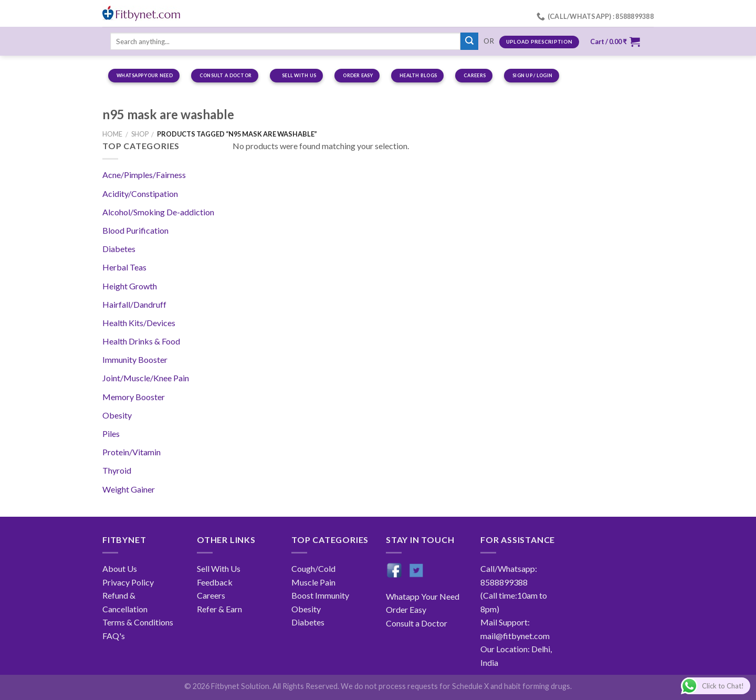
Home (112, 134)
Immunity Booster (135, 359)
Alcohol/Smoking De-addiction (158, 212)
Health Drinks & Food (141, 341)
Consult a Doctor (417, 623)
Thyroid (117, 470)
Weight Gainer (129, 489)
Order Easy (406, 609)
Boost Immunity (320, 595)
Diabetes (119, 249)
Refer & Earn (219, 609)
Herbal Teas (124, 267)
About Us (120, 568)
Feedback (215, 582)
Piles (111, 433)
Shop (140, 134)
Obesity (117, 415)
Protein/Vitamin (132, 452)
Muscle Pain (313, 582)
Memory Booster (134, 397)
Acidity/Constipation (140, 194)
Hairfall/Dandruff (134, 304)
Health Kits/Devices (139, 323)
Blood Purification (135, 230)
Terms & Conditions (138, 622)
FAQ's (114, 636)
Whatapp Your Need (423, 596)
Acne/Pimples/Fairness (144, 175)
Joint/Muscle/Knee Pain (146, 378)
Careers (211, 595)
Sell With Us (219, 568)
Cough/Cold (313, 568)
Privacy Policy (128, 582)
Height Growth (130, 286)
